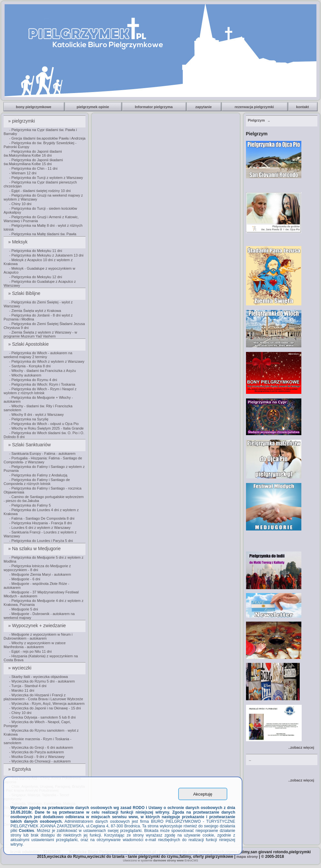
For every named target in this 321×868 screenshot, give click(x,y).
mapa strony (247, 857)
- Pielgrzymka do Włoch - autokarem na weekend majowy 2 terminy (38, 355)
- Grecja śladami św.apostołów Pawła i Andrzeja (47, 138)
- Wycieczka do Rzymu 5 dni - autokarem (42, 681)
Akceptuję (203, 794)
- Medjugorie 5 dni (24, 609)
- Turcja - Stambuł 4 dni (28, 686)
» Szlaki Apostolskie (29, 344)
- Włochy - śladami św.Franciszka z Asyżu (43, 371)
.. (259, 120)
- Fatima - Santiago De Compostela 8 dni (42, 518)
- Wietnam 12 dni (23, 173)
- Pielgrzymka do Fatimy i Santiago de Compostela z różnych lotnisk (37, 482)
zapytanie (204, 107)
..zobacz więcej (301, 747)
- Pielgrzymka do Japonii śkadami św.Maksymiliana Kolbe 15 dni (33, 162)
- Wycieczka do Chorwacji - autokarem (40, 761)
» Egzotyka (20, 769)
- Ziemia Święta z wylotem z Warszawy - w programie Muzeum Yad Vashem (40, 334)
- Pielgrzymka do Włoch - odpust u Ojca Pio (44, 424)
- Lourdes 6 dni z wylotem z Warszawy (40, 528)
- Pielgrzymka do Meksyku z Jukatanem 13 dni (46, 255)
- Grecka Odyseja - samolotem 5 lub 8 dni (42, 717)
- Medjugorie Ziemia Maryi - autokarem (40, 574)
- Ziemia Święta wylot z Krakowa (35, 311)
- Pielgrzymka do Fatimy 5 (30, 505)
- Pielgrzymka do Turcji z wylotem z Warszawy (46, 178)
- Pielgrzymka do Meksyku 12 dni (36, 277)
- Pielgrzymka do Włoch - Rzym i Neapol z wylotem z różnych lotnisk (40, 391)
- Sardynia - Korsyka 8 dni (30, 366)
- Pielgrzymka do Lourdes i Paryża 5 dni (41, 541)
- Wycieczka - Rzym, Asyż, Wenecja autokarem (47, 704)
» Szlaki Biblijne (25, 293)
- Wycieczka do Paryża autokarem (37, 752)
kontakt (303, 107)
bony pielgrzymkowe (34, 107)
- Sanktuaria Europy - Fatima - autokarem (42, 453)
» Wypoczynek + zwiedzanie (38, 626)
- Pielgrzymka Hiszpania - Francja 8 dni (40, 523)
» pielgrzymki (22, 121)
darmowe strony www (169, 860)
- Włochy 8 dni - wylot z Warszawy (36, 415)
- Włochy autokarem (25, 375)
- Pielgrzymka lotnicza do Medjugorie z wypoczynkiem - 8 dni (37, 568)
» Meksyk (19, 242)
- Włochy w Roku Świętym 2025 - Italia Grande (46, 428)
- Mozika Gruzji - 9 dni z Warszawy (37, 757)
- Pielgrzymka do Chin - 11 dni (33, 168)
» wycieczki (20, 668)
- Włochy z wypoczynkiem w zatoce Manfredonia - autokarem (35, 645)
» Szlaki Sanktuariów (30, 445)
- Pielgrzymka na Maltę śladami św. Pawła (43, 234)
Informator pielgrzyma (154, 107)
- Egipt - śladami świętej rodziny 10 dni (40, 191)
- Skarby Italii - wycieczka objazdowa (38, 677)
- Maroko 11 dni (22, 690)
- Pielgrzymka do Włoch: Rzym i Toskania (42, 384)
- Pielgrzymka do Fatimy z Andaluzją (38, 475)
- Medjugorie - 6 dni (25, 579)
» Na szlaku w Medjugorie (35, 549)
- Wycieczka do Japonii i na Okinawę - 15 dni (45, 708)
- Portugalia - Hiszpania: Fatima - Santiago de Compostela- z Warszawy (43, 460)
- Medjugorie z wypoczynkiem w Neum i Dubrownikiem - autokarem (38, 636)
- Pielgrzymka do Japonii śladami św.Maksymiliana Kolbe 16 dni (33, 153)
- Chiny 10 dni (20, 204)
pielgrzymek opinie (93, 107)
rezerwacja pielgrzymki (255, 107)
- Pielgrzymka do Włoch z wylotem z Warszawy (47, 361)
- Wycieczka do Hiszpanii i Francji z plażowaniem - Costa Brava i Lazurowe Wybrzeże (43, 697)
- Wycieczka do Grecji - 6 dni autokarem (41, 747)
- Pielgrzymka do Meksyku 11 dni (36, 251)
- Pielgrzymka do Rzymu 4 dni (33, 380)
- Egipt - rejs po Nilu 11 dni (30, 651)
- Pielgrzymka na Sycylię (29, 419)
